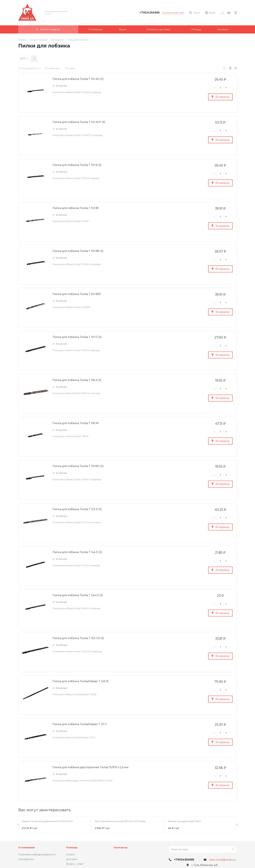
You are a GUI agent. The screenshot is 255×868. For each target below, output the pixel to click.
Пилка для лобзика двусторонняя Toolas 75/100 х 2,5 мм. (91, 767)
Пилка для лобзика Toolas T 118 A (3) (77, 380)
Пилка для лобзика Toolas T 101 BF (76, 208)
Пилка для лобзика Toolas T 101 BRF (77, 294)
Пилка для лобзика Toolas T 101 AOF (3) (79, 122)
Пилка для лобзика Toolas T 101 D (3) (77, 337)
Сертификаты (26, 859)
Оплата (70, 855)
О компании (27, 847)
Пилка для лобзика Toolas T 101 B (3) (77, 165)
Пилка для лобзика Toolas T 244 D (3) (78, 595)
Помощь (72, 847)
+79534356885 (150, 13)
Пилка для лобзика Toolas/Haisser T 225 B (80, 681)
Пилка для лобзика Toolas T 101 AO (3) (78, 79)
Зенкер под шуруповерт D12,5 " (185, 821)
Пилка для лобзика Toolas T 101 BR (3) (78, 251)
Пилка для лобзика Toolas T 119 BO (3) (78, 466)
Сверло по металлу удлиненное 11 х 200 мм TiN (47, 821)
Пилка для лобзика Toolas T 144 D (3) (77, 552)
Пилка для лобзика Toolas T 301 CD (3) (78, 638)
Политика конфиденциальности (37, 855)
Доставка (72, 859)
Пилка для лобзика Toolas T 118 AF (76, 423)
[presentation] (18, 825)
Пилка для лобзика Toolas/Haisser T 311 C (80, 724)
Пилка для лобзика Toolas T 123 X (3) (77, 509)
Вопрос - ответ (75, 864)
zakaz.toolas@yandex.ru (223, 860)
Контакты (121, 847)
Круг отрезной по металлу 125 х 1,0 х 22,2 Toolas (120, 821)
